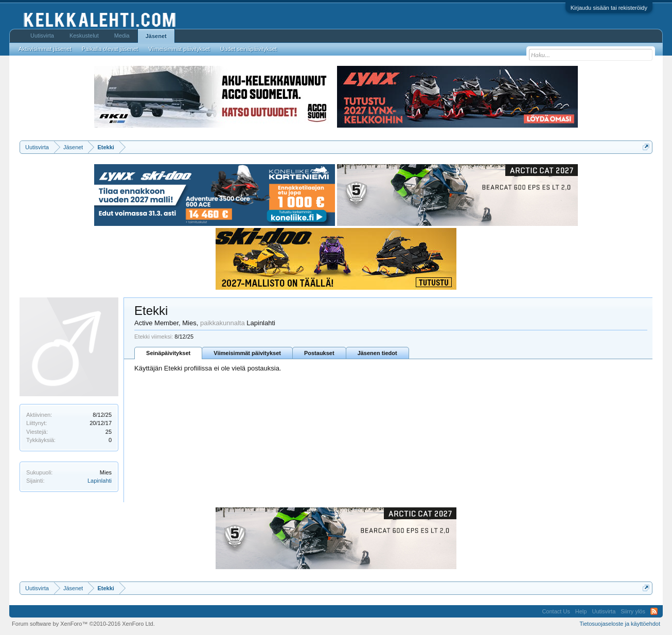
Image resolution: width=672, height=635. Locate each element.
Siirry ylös (633, 611)
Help (581, 611)
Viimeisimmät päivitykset (247, 353)
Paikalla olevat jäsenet (110, 49)
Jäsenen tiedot (377, 353)
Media (122, 36)
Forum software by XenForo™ (83, 624)
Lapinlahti (100, 481)
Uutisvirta (42, 36)
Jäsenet (156, 36)
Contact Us (556, 611)
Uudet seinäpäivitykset (249, 49)
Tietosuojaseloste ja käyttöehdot (620, 624)
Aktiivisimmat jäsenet (45, 49)
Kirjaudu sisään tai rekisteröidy (609, 8)
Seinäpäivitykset (168, 353)
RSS (654, 611)
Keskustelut (84, 36)
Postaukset (319, 353)
